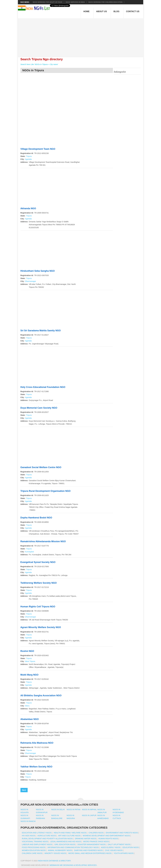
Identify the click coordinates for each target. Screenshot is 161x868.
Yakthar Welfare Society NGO (36, 767)
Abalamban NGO (30, 719)
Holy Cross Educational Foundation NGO (43, 387)
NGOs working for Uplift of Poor (48, 2)
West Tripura (30, 661)
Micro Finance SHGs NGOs (96, 842)
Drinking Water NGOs (85, 839)
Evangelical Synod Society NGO (38, 562)
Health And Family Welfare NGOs (70, 833)
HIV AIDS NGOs (29, 836)
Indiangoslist (120, 72)
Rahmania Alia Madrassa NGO (37, 743)
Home (86, 11)
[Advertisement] (82, 36)
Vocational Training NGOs (35, 842)
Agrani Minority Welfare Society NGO (41, 627)
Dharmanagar (31, 281)
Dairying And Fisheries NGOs (88, 850)
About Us (102, 11)
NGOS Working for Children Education (105, 2)
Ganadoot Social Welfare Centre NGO (41, 467)
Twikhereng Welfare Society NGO (39, 583)
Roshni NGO (27, 651)
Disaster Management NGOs (91, 844)
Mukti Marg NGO (29, 675)
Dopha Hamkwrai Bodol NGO (36, 518)
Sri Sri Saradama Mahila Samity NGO (41, 331)
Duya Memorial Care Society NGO (39, 408)
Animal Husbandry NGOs (60, 850)
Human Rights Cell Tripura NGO (38, 607)
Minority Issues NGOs (55, 853)
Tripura (29, 156)
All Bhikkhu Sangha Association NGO (41, 696)
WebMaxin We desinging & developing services (73, 865)
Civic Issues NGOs (114, 850)
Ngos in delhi (58, 810)
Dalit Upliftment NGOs (119, 844)
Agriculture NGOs (47, 836)
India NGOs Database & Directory (54, 861)
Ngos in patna (74, 810)
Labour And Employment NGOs (37, 844)
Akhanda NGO (28, 208)
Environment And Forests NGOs (122, 833)
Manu (27, 706)
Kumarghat (29, 552)
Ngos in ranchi (28, 821)
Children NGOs (96, 833)
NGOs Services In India (75, 2)
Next (24, 790)
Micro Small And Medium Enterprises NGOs (90, 853)
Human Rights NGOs (108, 839)
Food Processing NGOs (34, 847)
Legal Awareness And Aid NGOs (66, 842)
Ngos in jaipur (89, 815)
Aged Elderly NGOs (111, 847)
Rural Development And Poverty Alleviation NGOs (47, 839)
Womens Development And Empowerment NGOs (106, 836)
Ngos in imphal (89, 810)
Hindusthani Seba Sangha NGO (38, 271)
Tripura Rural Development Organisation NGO (46, 491)
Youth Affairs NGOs (124, 853)
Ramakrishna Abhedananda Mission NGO (43, 541)
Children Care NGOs (32, 853)
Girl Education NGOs (65, 844)
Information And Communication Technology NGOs (73, 847)
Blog (116, 11)
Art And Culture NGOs (69, 836)
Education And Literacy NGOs (37, 833)
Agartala (28, 159)
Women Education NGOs (34, 850)
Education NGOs (131, 847)
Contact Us (133, 11)
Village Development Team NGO (38, 149)
